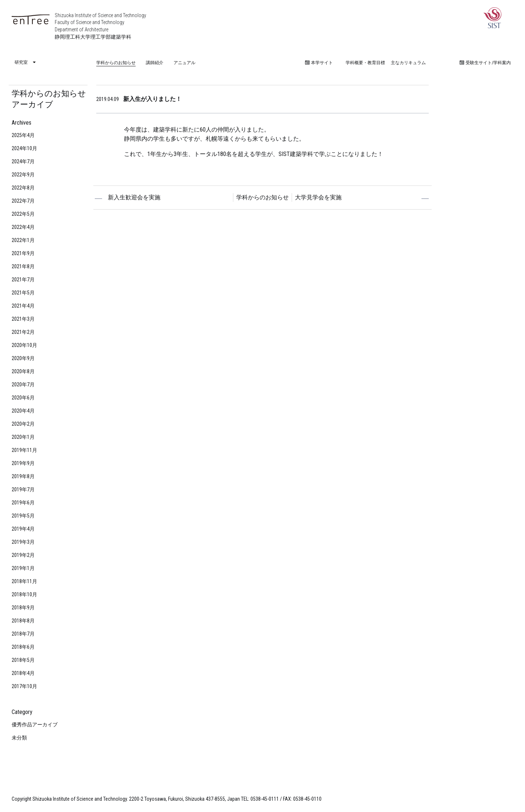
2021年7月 (23, 280)
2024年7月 (23, 161)
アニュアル (184, 63)
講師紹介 (155, 63)
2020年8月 (23, 371)
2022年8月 (23, 188)
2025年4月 (23, 135)
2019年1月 (23, 568)
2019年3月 (23, 542)
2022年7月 (23, 201)
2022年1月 (23, 240)
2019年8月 (23, 476)
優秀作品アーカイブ (35, 725)
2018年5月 (23, 660)
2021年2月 (23, 332)
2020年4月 (23, 411)
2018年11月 (24, 581)
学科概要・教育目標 (365, 63)
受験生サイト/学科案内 (485, 63)
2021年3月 (23, 319)
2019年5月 (23, 516)
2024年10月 (24, 148)
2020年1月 (23, 437)
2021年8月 (23, 266)
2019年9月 (23, 463)
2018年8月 (23, 621)
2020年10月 (24, 345)
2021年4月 (23, 306)
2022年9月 (23, 175)
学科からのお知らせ (116, 63)
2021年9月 (23, 253)
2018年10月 (24, 594)
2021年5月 (23, 293)
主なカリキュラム (408, 63)
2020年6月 (23, 398)
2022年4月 (23, 227)
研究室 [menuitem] (21, 62)
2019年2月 (23, 555)
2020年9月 (23, 358)
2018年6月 (23, 647)
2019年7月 (23, 489)
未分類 (19, 738)
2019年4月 (23, 529)
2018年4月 (23, 673)
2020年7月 (23, 384)
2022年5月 (23, 214)
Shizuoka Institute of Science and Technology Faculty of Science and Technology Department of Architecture (100, 26)
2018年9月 (23, 608)
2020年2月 (23, 424)
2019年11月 (24, 450)
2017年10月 (24, 686)
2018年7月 (23, 634)
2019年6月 (23, 503)
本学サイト (319, 63)
